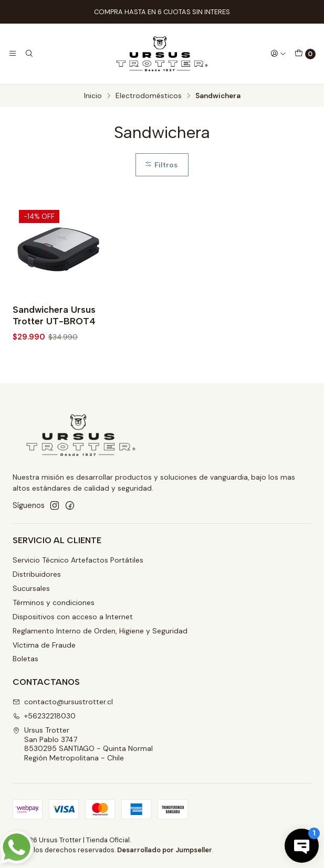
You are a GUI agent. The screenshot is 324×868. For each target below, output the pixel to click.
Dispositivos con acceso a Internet (73, 617)
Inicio (93, 96)
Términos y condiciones (54, 602)
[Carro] (305, 54)
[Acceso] (278, 54)
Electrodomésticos (149, 96)
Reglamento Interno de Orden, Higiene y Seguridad (100, 631)
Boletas (25, 659)
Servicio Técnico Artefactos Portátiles (78, 560)
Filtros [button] (161, 165)
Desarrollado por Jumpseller (165, 850)
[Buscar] (28, 54)
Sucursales (31, 588)
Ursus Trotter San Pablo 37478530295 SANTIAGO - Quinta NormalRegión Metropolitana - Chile (83, 744)
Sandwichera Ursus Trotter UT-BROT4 (54, 315)
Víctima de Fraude (44, 645)
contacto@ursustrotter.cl (63, 702)
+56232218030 (44, 716)
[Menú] (13, 54)
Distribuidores (37, 574)
